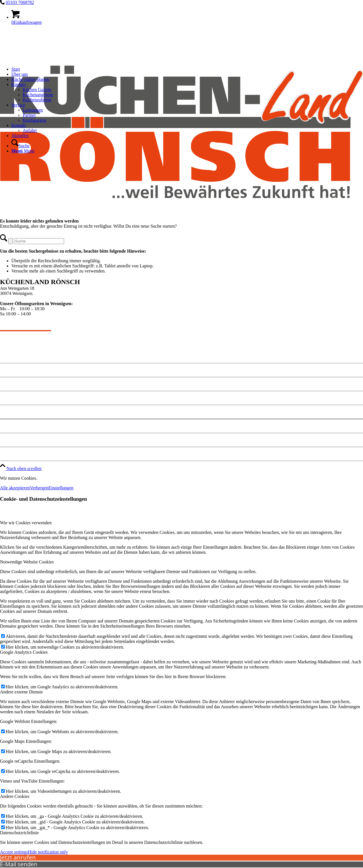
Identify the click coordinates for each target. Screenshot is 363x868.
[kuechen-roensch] (181, 233)
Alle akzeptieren (15, 488)
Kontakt (9, 384)
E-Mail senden (19, 864)
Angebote (10, 370)
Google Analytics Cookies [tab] (24, 652)
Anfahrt (9, 412)
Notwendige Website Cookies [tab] (27, 562)
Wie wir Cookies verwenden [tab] (26, 523)
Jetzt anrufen (18, 857)
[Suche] (20, 146)
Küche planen (15, 398)
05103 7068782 (20, 2)
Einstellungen (61, 488)
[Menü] (23, 151)
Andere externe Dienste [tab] (21, 692)
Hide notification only (48, 852)
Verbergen (39, 488)
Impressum (12, 426)
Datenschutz (13, 440)
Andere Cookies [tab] (15, 796)
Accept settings (14, 852)
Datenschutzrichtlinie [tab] (19, 833)
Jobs (5, 454)
